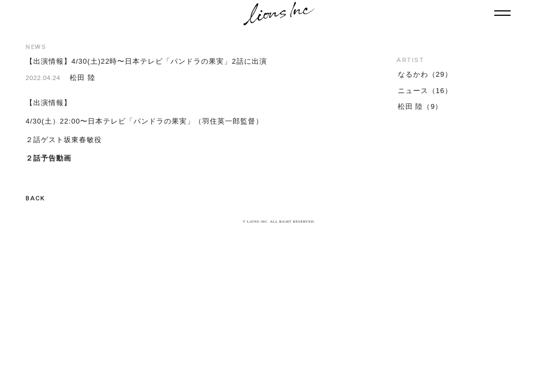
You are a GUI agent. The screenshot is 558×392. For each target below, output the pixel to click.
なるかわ (413, 74)
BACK (35, 198)
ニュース (413, 91)
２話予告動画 (48, 158)
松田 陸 (411, 106)
